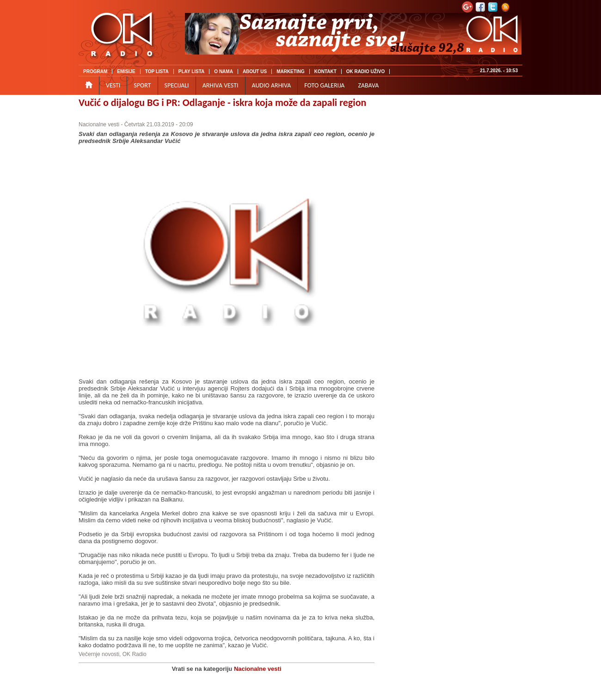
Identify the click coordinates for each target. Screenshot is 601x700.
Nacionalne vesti (99, 124)
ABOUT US (255, 71)
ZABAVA (368, 85)
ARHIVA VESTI (221, 85)
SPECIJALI (177, 85)
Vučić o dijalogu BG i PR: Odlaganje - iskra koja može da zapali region (222, 102)
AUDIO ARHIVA (272, 85)
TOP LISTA (157, 71)
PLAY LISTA (192, 71)
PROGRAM (95, 71)
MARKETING (291, 71)
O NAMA (224, 71)
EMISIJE (126, 71)
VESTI (113, 85)
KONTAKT (325, 71)
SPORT (142, 85)
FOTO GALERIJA (324, 85)
